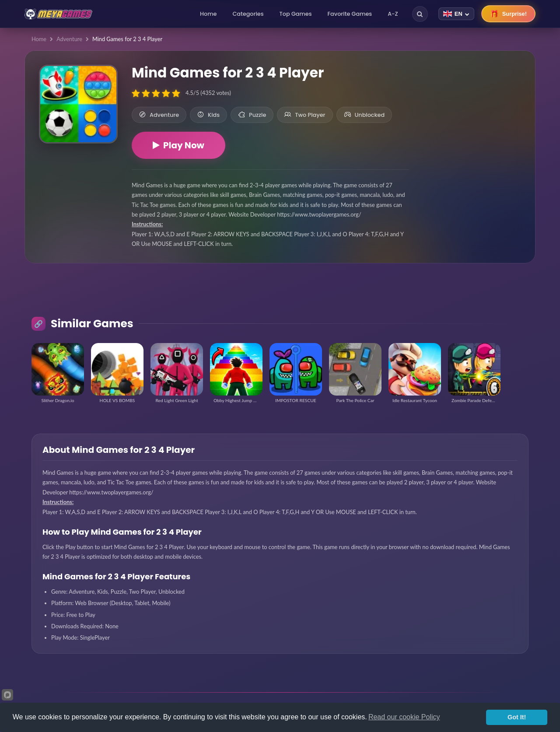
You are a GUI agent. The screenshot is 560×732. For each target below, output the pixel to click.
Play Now (178, 145)
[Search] (420, 14)
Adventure (69, 39)
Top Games (296, 14)
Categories (248, 14)
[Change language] (456, 14)
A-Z (393, 14)
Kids (208, 115)
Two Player (305, 115)
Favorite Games (350, 14)
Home (208, 14)
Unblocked (364, 115)
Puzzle (252, 115)
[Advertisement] (472, 114)
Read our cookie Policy (404, 717)
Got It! (517, 717)
